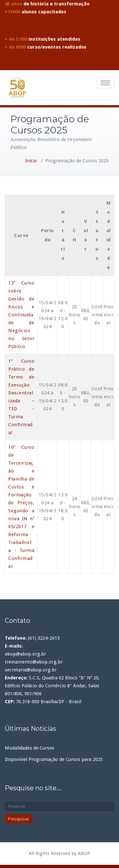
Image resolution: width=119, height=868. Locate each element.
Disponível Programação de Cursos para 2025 (54, 759)
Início (31, 161)
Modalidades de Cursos (30, 748)
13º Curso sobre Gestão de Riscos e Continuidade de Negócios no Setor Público (21, 315)
